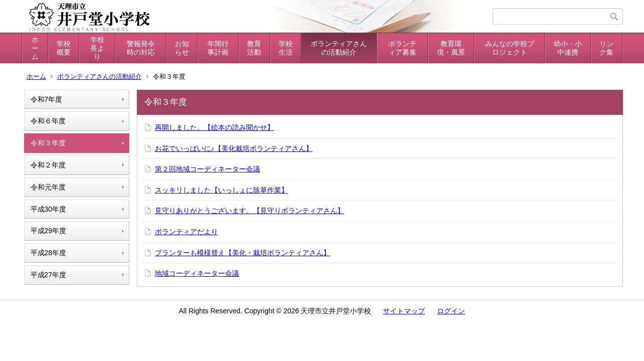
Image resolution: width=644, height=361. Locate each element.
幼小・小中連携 (568, 48)
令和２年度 (48, 165)
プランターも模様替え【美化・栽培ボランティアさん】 (243, 253)
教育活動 (254, 48)
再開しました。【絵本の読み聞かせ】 (214, 127)
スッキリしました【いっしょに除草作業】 (222, 190)
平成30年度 (49, 209)
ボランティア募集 (402, 48)
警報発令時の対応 (141, 48)
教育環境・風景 (451, 48)
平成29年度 (49, 231)
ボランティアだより (186, 232)
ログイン (451, 311)
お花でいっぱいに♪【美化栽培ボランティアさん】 (234, 148)
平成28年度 (49, 253)
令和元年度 (48, 187)
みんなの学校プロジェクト (510, 48)
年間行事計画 (218, 48)
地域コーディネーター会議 (197, 273)
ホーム (35, 48)
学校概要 (64, 48)
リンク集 (606, 48)
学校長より (97, 48)
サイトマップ (404, 311)
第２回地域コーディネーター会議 (207, 169)
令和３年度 (48, 143)
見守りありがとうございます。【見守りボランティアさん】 (250, 211)
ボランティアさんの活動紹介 (339, 48)
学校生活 (286, 48)
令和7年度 (47, 99)
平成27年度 (49, 275)
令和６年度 (48, 121)
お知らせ (182, 48)
